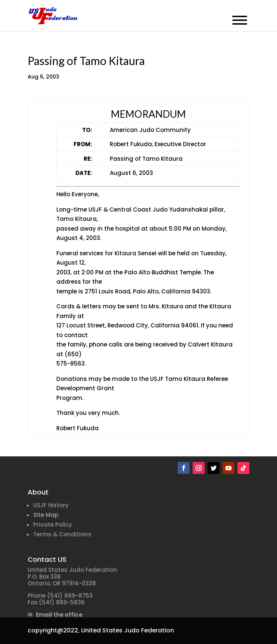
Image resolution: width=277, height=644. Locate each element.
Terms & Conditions (62, 534)
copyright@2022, (54, 630)
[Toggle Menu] (240, 20)
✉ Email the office (55, 615)
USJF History (51, 505)
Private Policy (53, 525)
